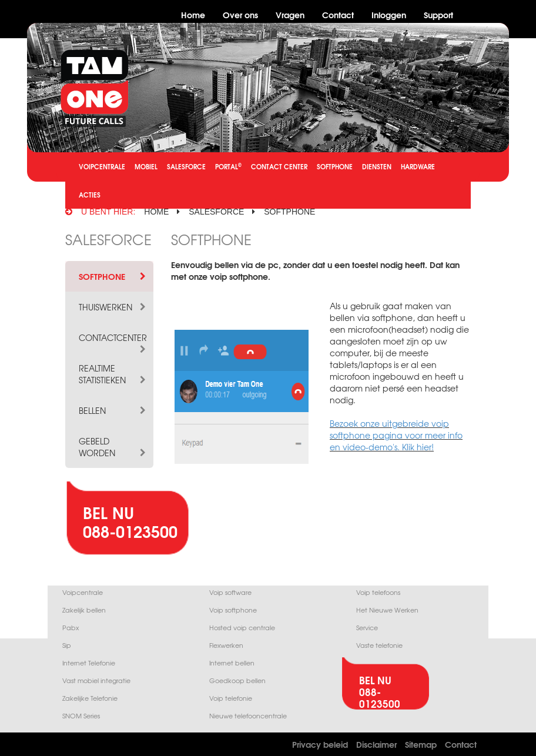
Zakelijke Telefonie (90, 698)
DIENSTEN (377, 166)
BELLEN (113, 410)
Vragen (290, 14)
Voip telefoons (378, 592)
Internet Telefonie (89, 663)
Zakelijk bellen (84, 610)
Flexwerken (226, 645)
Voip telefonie (231, 698)
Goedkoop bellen (237, 680)
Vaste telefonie (379, 645)
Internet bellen (232, 663)
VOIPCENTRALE (102, 166)
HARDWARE (418, 166)
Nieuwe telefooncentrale (248, 716)
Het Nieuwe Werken (387, 610)
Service (367, 628)
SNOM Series (81, 716)
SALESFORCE (186, 166)
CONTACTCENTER (113, 337)
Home (193, 14)
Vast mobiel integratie (96, 680)
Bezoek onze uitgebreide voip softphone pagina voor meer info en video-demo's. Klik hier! (396, 435)
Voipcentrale (83, 592)
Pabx (71, 628)
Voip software (230, 592)
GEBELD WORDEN (113, 447)
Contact (338, 14)
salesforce (216, 212)
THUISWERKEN (113, 307)
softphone (289, 212)
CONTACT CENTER (279, 166)
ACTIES (90, 195)
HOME (156, 212)
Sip (67, 645)
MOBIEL (146, 166)
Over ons (240, 14)
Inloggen (389, 14)
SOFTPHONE (335, 166)
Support (438, 14)
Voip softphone (233, 610)
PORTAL (228, 166)
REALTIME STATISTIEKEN (113, 374)
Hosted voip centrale (242, 628)
